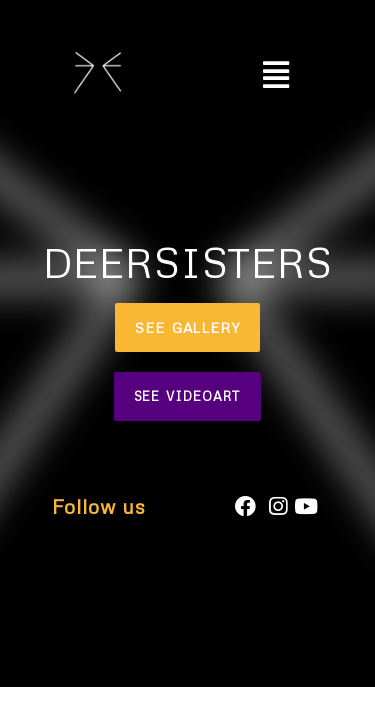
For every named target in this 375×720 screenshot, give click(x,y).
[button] (187, 327)
